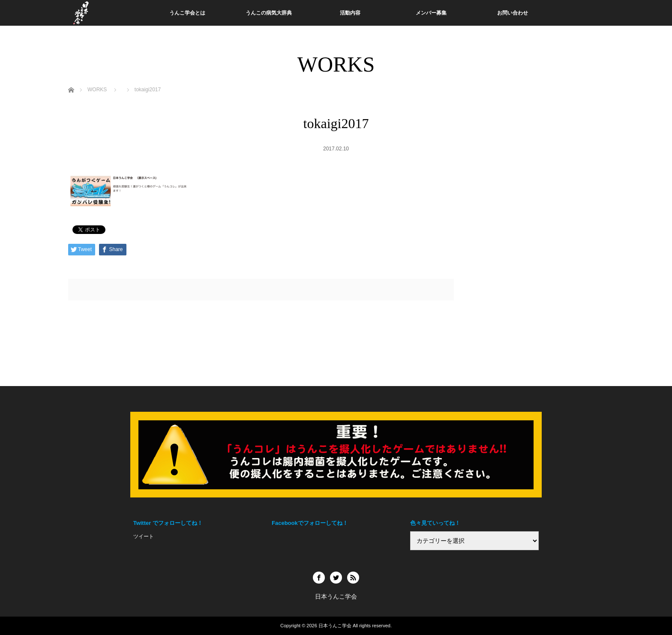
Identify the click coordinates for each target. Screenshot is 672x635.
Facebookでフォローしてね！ (310, 523)
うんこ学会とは (187, 13)
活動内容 (350, 13)
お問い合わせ (513, 13)
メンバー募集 (431, 13)
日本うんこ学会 (335, 626)
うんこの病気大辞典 (269, 13)
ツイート (144, 536)
